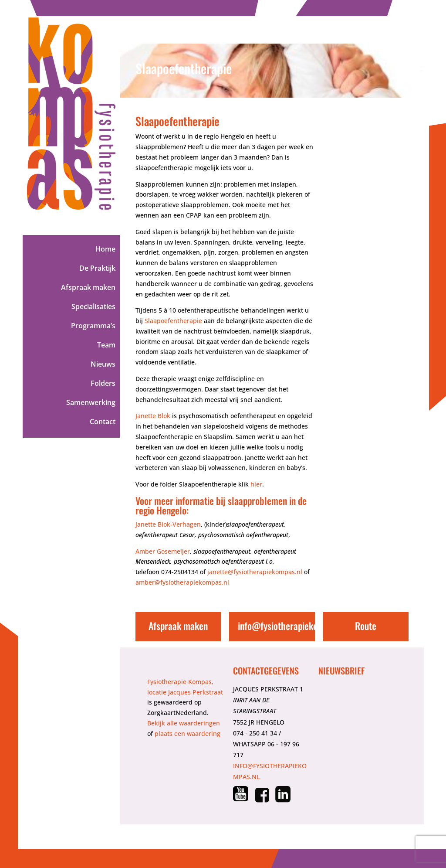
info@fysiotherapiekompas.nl (292, 626)
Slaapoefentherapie (173, 321)
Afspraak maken (88, 288)
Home (105, 250)
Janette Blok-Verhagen (168, 524)
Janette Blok (153, 416)
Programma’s (93, 327)
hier (256, 484)
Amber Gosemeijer (163, 551)
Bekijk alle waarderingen (184, 723)
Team (106, 346)
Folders (103, 384)
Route (366, 626)
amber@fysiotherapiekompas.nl (182, 582)
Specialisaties (93, 307)
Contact (103, 422)
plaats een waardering (188, 734)
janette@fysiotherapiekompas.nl (255, 572)
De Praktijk (97, 269)
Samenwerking (91, 403)
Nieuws (103, 365)
